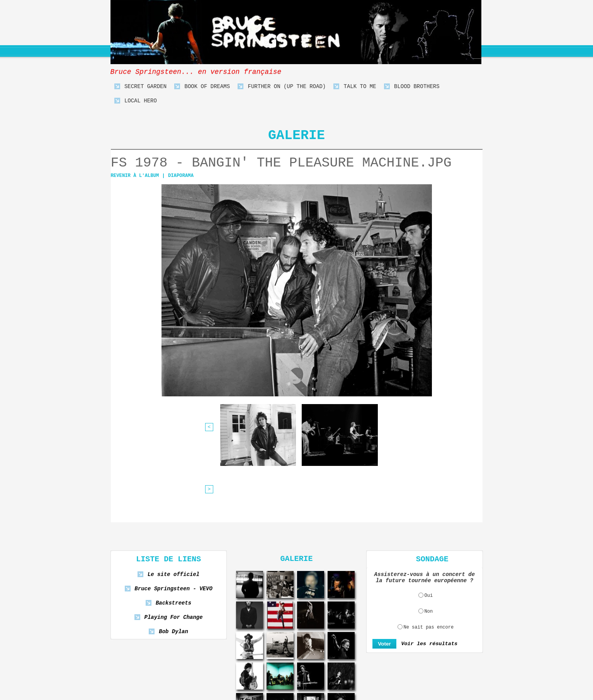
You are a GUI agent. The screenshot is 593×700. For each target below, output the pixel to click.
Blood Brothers (412, 87)
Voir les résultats (428, 582)
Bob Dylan (173, 570)
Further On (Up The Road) (282, 87)
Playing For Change (173, 555)
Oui (429, 533)
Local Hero (136, 101)
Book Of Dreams (202, 87)
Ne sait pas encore (429, 565)
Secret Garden (141, 87)
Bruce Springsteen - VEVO (173, 527)
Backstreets (173, 541)
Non (429, 549)
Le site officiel (174, 512)
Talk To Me (355, 87)
